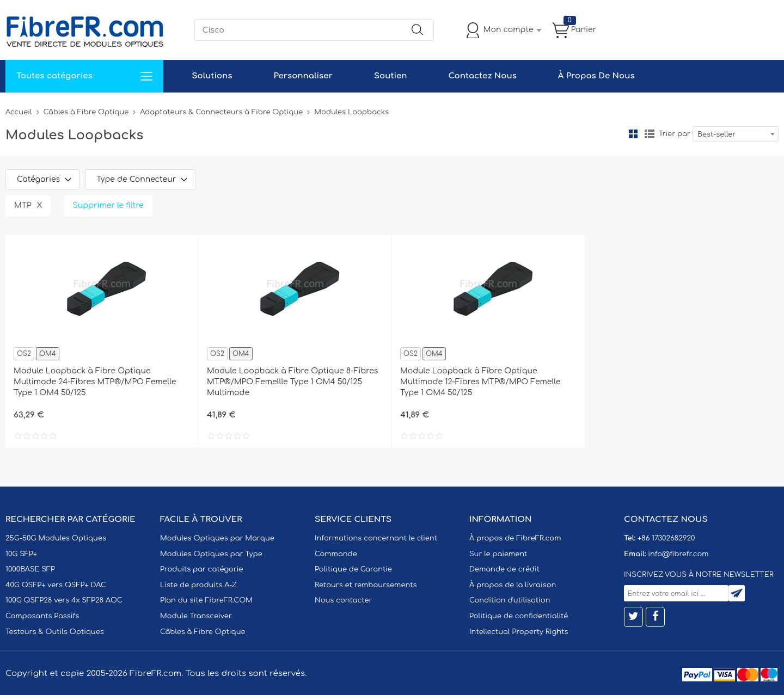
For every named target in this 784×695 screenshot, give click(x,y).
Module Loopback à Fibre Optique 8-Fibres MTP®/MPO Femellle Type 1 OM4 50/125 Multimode (292, 382)
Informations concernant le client (376, 538)
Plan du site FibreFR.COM (206, 600)
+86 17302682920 (666, 538)
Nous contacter (343, 600)
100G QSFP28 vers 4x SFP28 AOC (64, 600)
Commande (336, 554)
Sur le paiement (498, 554)
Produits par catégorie (202, 569)
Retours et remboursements (366, 585)
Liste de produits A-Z (198, 585)
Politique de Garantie (353, 569)
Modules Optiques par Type (211, 554)
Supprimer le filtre (108, 205)
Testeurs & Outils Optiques (55, 632)
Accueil (19, 112)
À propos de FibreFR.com (515, 538)
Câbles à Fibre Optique (86, 112)
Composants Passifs (42, 616)
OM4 (48, 354)
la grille (633, 134)
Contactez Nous (482, 76)
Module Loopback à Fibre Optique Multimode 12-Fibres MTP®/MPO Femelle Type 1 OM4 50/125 (480, 382)
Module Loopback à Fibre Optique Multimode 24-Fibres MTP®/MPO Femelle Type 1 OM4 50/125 (95, 382)
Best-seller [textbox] (716, 134)
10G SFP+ (21, 554)
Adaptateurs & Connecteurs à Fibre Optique (221, 112)
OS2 (24, 354)
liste (650, 134)
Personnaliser (303, 76)
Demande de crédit (504, 569)
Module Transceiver (196, 616)
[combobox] (736, 134)
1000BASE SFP (30, 569)
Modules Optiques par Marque (217, 538)
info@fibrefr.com (678, 554)
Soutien (391, 76)
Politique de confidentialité (519, 616)
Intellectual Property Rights (519, 632)
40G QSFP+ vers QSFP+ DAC (56, 585)
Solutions (212, 76)
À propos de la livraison (513, 585)
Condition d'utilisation (510, 600)
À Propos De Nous (596, 76)
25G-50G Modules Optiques (56, 538)
